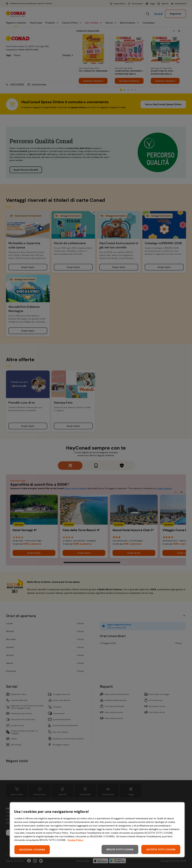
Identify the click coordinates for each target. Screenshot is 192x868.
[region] (97, 830)
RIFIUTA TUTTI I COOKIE (120, 849)
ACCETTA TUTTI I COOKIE (161, 849)
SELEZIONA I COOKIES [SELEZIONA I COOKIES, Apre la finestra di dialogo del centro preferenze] (32, 850)
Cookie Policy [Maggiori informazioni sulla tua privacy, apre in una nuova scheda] (75, 840)
